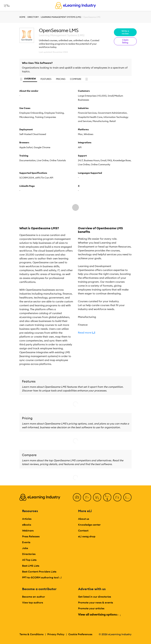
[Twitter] (87, 497)
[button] (105, 333)
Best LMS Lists (31, 566)
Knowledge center (89, 525)
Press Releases (31, 536)
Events (26, 542)
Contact (83, 531)
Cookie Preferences (80, 634)
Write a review (125, 32)
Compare (76, 79)
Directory (33, 17)
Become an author (34, 597)
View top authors (33, 602)
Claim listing (125, 41)
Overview (30, 79)
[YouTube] (107, 497)
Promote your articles (91, 608)
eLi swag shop (87, 536)
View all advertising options (99, 614)
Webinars (28, 531)
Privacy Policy (56, 634)
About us (84, 519)
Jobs (25, 548)
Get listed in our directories (95, 597)
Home (22, 17)
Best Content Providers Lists (39, 572)
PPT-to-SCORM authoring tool (42, 577)
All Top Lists (29, 560)
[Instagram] (127, 497)
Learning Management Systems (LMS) (61, 17)
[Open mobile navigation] (6, 6)
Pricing (61, 79)
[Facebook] (77, 497)
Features (46, 79)
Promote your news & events (96, 602)
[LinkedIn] (97, 497)
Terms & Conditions (31, 634)
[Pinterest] (117, 497)
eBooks (27, 525)
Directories (29, 554)
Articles (27, 519)
